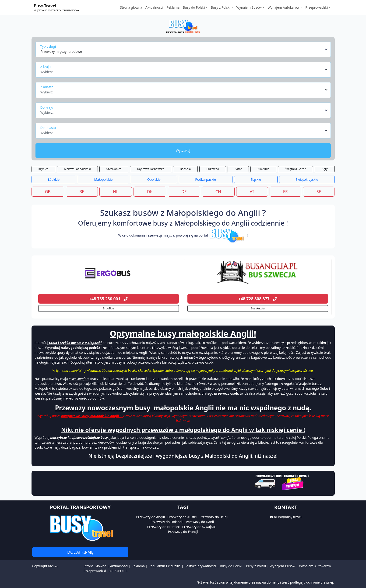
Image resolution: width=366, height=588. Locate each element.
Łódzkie (54, 179)
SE (319, 191)
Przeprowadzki (95, 571)
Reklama (173, 7)
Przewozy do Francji (183, 532)
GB (48, 191)
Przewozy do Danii (200, 522)
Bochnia (185, 169)
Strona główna (131, 7)
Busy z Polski (256, 566)
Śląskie (256, 179)
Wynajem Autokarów (315, 566)
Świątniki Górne (296, 169)
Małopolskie (103, 179)
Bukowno (213, 169)
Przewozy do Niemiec (163, 527)
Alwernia (263, 169)
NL (116, 191)
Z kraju (46, 67)
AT (252, 191)
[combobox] (184, 49)
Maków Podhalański (77, 169)
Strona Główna (95, 566)
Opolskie (154, 179)
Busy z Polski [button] (221, 7)
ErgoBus (108, 308)
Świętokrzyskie (307, 179)
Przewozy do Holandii (167, 522)
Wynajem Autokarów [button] (284, 7)
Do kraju (47, 107)
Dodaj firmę (80, 552)
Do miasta (48, 128)
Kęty (325, 169)
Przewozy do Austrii (182, 517)
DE (184, 191)
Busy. (56, 7)
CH (218, 191)
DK (150, 191)
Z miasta (47, 87)
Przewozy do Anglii (150, 517)
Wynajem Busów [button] (249, 7)
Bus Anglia (258, 308)
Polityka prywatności (200, 566)
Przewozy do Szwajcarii (200, 527)
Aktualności (154, 7)
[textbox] (182, 71)
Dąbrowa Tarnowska (151, 169)
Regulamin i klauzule (164, 566)
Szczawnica (114, 169)
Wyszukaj (183, 151)
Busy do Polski (231, 566)
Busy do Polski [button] (194, 7)
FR (285, 191)
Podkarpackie (206, 179)
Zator (238, 169)
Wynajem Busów (283, 566)
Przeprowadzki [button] (317, 7)
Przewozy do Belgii (214, 517)
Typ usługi (48, 46)
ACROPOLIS (118, 571)
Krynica (43, 169)
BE (82, 191)
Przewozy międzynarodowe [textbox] (61, 51)
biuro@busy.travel (288, 517)
